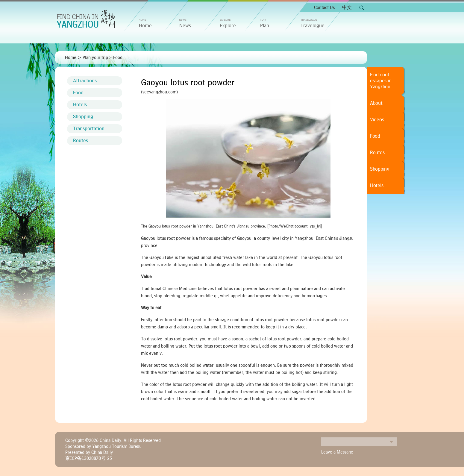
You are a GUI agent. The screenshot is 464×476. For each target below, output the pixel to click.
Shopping (83, 117)
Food (118, 57)
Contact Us (324, 7)
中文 (347, 7)
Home (71, 57)
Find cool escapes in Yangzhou (381, 81)
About (376, 103)
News (185, 26)
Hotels (80, 105)
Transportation (89, 129)
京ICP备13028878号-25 (89, 458)
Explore (228, 26)
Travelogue (313, 26)
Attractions (85, 81)
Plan (265, 26)
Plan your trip (95, 57)
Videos (377, 120)
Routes (81, 141)
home (145, 26)
